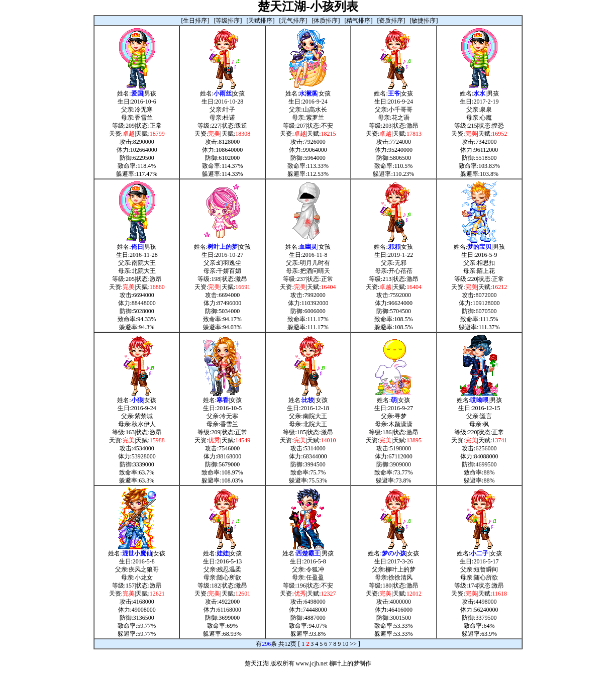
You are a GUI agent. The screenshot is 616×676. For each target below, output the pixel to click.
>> (353, 644)
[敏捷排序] (424, 21)
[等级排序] (228, 21)
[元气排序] (293, 21)
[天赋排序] (261, 21)
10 (345, 644)
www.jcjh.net (312, 663)
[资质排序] (391, 21)
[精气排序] (359, 21)
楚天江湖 (257, 663)
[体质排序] (326, 21)
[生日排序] (195, 21)
